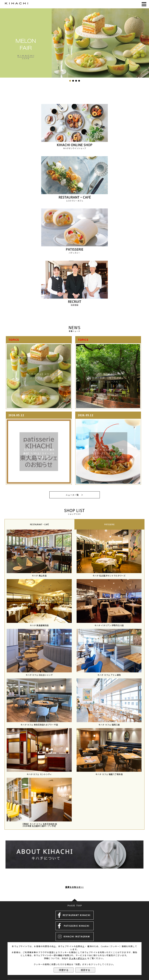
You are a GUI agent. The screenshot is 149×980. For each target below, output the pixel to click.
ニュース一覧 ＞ (74, 495)
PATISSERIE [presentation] (109, 524)
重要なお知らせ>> (74, 879)
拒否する (85, 970)
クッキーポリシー (78, 958)
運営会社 (74, 942)
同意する (64, 970)
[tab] (40, 524)
